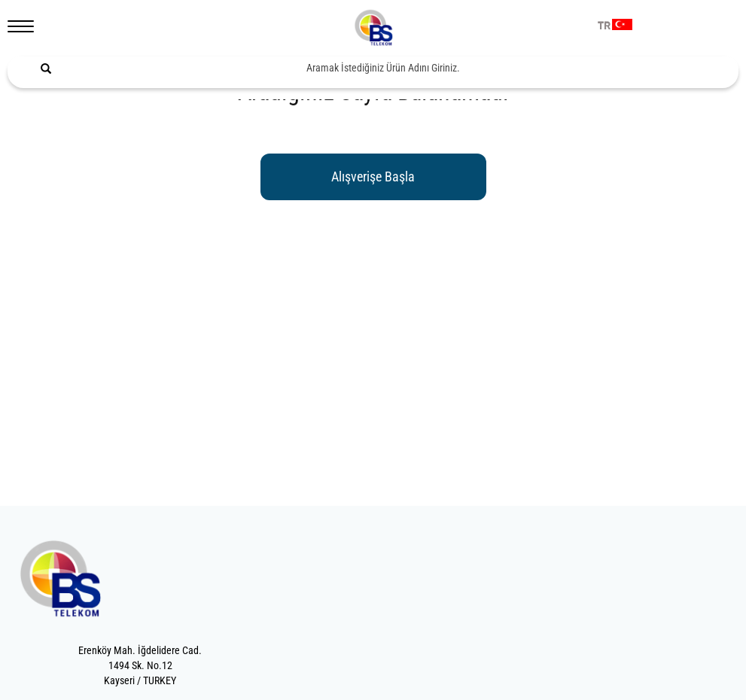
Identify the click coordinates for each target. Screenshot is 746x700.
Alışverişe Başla (373, 177)
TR (604, 26)
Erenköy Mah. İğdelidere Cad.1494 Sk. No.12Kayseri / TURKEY (140, 665)
